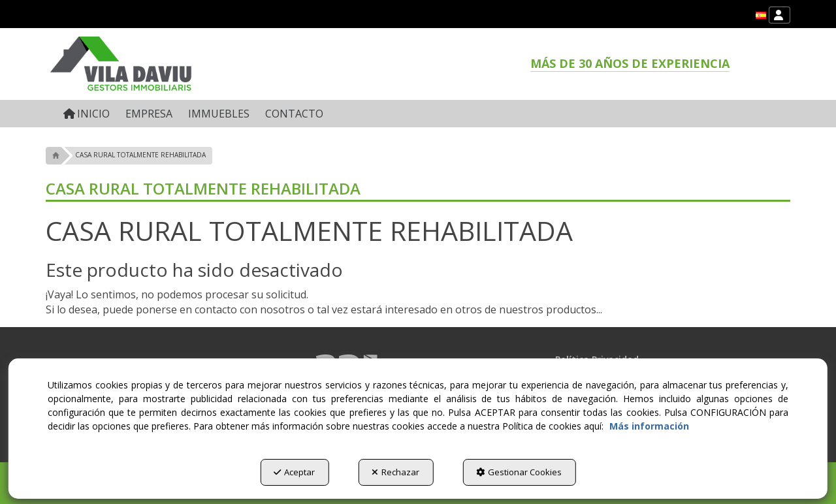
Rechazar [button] (395, 472)
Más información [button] (649, 426)
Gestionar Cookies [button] (519, 472)
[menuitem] (761, 15)
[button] (761, 15)
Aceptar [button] (294, 472)
